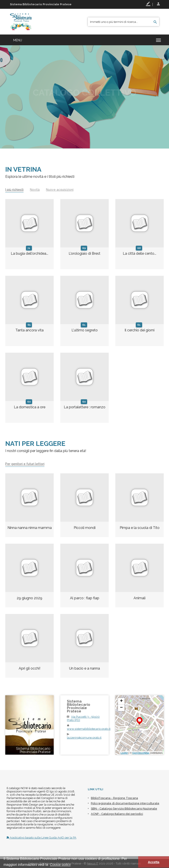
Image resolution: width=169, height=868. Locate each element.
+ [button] (121, 701)
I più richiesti (14, 190)
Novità (35, 190)
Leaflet (124, 753)
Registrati (148, 4)
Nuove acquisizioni (60, 190)
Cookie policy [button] (60, 865)
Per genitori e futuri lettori (25, 464)
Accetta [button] (154, 862)
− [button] (121, 708)
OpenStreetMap (141, 753)
